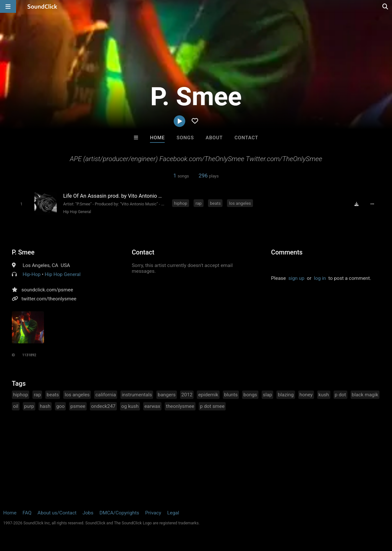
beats (215, 203)
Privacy (153, 513)
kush (324, 395)
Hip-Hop (31, 274)
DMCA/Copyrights (119, 513)
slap (268, 395)
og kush (130, 406)
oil (16, 406)
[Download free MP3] (356, 204)
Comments (287, 252)
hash (45, 406)
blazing (286, 395)
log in (320, 278)
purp (29, 406)
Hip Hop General (77, 212)
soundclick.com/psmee (47, 290)
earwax (152, 406)
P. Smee (23, 252)
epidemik (208, 395)
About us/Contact (57, 513)
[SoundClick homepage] (42, 6)
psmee (78, 406)
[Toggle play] (21, 204)
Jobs (88, 513)
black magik (365, 395)
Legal (173, 513)
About (214, 138)
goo (60, 406)
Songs (185, 138)
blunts (231, 395)
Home (157, 138)
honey (306, 395)
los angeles (240, 203)
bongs (250, 395)
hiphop (181, 203)
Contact (246, 138)
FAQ (27, 513)
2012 (187, 395)
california (106, 395)
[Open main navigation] (8, 6)
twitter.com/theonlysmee (49, 299)
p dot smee (212, 406)
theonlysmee (180, 406)
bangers (166, 395)
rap (199, 203)
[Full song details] (372, 204)
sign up (296, 278)
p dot (340, 395)
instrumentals (137, 395)
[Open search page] (386, 6)
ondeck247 (103, 406)
